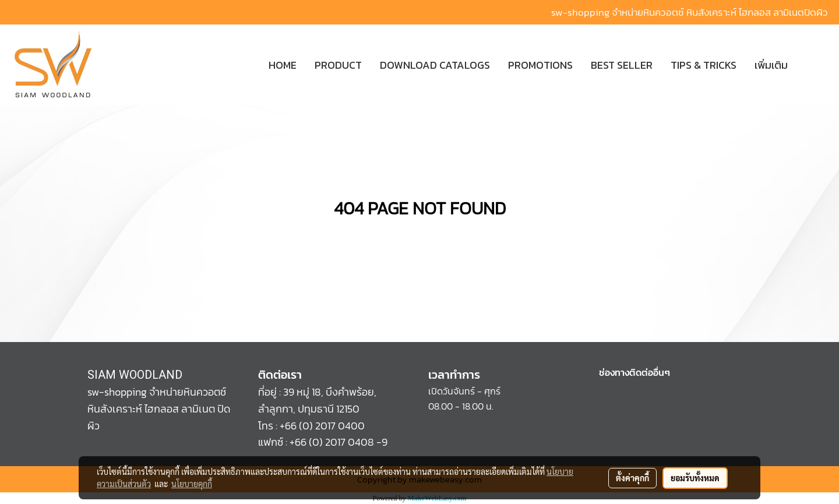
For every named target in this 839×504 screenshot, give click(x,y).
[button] (814, 65)
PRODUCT (338, 65)
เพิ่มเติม (771, 65)
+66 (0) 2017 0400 (322, 426)
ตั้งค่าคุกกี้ (632, 478)
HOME (283, 65)
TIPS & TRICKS (704, 65)
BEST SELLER (622, 65)
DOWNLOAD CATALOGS (435, 65)
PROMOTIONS (540, 65)
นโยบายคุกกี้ (192, 484)
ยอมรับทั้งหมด (695, 478)
